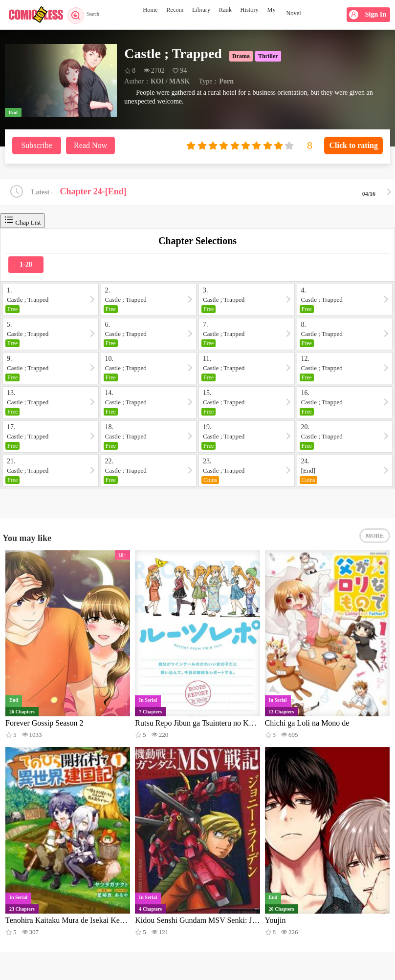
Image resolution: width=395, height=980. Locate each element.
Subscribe (36, 145)
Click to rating (353, 145)
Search (87, 15)
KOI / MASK (170, 81)
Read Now (90, 145)
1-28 (26, 266)
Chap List (22, 222)
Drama (241, 56)
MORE (375, 541)
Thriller (268, 56)
